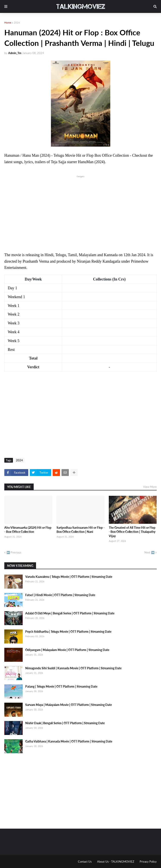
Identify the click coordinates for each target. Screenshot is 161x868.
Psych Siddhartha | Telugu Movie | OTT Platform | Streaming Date (68, 632)
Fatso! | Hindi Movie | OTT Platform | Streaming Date (60, 595)
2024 (17, 22)
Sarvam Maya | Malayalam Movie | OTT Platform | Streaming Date (69, 705)
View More (150, 487)
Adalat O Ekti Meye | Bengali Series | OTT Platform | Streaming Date (70, 613)
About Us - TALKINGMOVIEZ (116, 862)
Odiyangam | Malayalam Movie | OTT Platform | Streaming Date (67, 650)
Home (8, 22)
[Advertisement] (80, 209)
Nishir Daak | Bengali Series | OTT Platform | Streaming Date (65, 723)
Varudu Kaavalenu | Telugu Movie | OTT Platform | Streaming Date (69, 577)
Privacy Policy (148, 862)
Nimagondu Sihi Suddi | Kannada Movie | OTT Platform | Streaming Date (73, 668)
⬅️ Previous (14, 552)
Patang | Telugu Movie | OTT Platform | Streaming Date (61, 686)
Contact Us (85, 862)
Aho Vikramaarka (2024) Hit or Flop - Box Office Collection (28, 530)
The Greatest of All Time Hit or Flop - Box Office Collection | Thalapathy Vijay (132, 532)
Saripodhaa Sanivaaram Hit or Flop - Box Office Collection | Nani (80, 530)
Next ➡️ (149, 552)
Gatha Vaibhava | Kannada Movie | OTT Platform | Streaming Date (69, 741)
